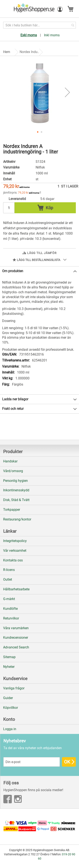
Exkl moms (29, 35)
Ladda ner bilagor (15, 399)
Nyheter (9, 667)
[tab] (39, 271)
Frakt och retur (13, 409)
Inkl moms (52, 35)
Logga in (10, 729)
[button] (60, 9)
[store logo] (34, 9)
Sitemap (9, 657)
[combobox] (39, 25)
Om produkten (13, 271)
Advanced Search (16, 647)
